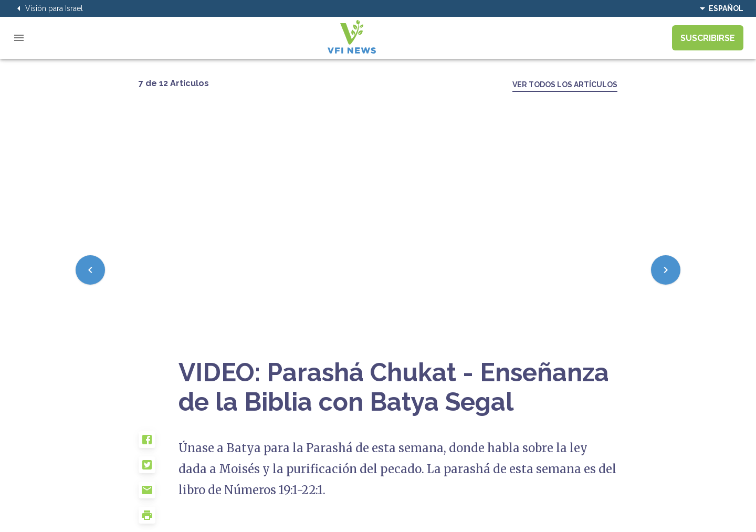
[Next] (666, 270)
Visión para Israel (48, 8)
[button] (159, 444)
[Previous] (90, 270)
